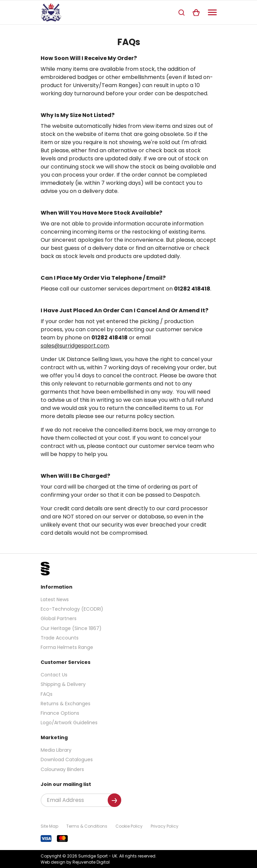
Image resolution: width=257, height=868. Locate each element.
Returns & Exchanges (66, 704)
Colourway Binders (62, 769)
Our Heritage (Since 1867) (71, 628)
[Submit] (114, 800)
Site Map (49, 826)
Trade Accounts (60, 638)
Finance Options (60, 713)
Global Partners (59, 618)
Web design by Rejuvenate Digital (75, 862)
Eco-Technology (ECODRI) (72, 609)
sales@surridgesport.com (75, 346)
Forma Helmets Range (67, 647)
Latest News (55, 599)
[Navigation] (212, 12)
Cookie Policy (129, 826)
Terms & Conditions (87, 826)
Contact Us (54, 675)
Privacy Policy (165, 826)
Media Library (56, 750)
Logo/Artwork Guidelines (69, 723)
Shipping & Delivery (63, 684)
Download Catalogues (67, 759)
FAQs (47, 694)
